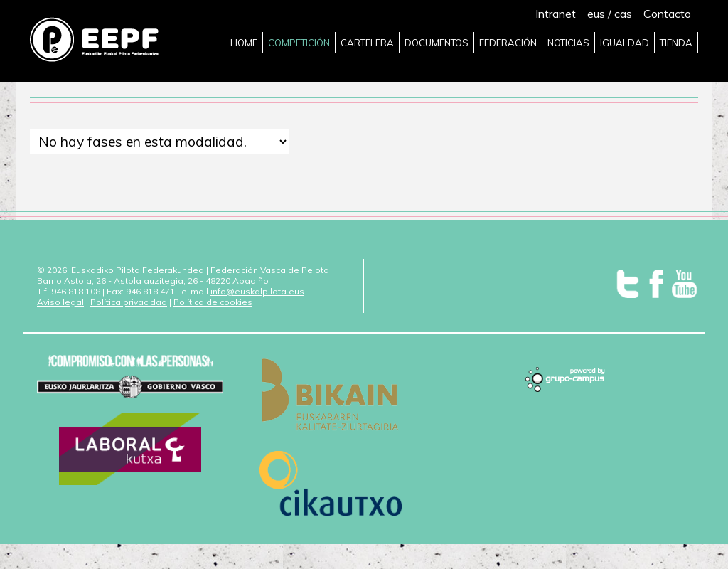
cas (623, 14)
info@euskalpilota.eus (257, 291)
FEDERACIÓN (508, 43)
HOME (244, 43)
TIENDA (676, 43)
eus (596, 14)
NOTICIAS (568, 43)
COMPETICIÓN (299, 43)
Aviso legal (60, 302)
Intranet (556, 14)
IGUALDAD (625, 43)
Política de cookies (213, 302)
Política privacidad (129, 302)
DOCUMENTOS (437, 43)
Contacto (667, 14)
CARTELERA (367, 43)
